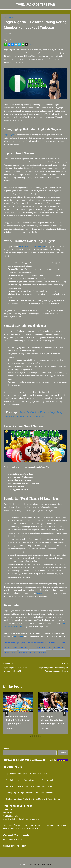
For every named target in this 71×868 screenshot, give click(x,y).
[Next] (65, 713)
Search (6, 749)
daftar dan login (22, 825)
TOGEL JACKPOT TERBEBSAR (32, 247)
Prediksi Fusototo (10, 816)
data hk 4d (7, 813)
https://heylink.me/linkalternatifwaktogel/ (21, 819)
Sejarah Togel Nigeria (57, 643)
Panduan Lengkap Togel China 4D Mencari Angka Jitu (29, 786)
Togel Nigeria (9, 135)
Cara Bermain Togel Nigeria (15, 643)
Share (31, 45)
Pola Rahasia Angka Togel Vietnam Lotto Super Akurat (29, 780)
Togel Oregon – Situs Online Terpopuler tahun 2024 (18, 667)
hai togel (40, 593)
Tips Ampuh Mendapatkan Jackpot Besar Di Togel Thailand (53, 720)
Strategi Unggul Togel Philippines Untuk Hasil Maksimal (30, 793)
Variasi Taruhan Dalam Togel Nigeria (32, 652)
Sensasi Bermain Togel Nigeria (16, 648)
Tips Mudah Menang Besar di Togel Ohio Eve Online (28, 774)
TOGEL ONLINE (9, 17)
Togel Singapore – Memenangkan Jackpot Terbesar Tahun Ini (53, 667)
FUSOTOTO (8, 810)
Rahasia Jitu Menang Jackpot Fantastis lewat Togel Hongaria (18, 720)
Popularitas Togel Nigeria (37, 643)
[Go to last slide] (6, 713)
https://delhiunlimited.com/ (15, 846)
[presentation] (18, 702)
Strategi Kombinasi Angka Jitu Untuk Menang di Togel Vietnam (33, 799)
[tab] (31, 736)
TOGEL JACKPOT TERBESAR (40, 648)
